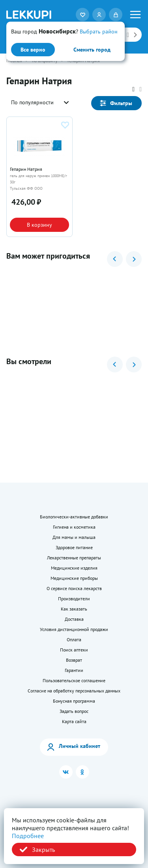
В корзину (39, 225)
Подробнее (28, 836)
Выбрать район (99, 31)
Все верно (33, 50)
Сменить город (92, 50)
